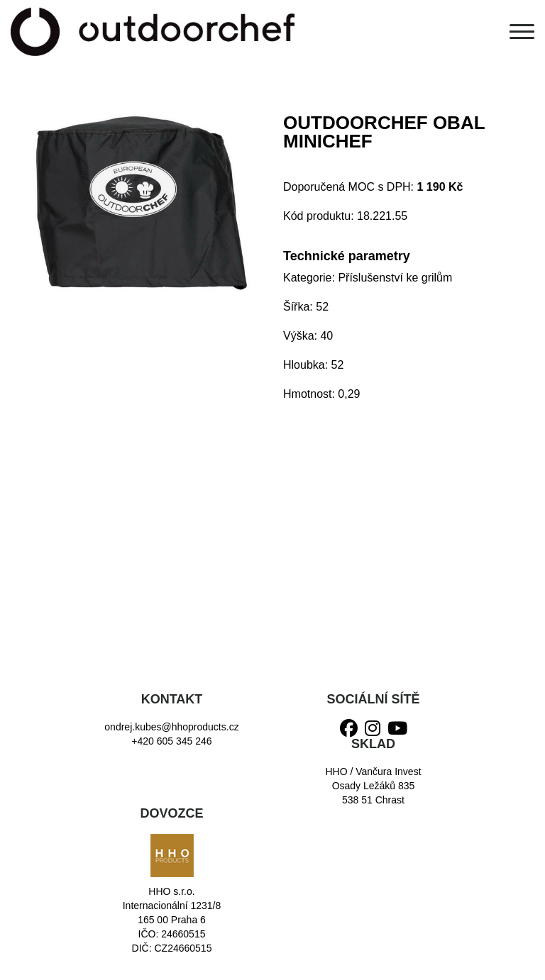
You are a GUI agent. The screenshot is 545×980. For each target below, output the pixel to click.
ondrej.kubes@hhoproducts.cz (171, 727)
